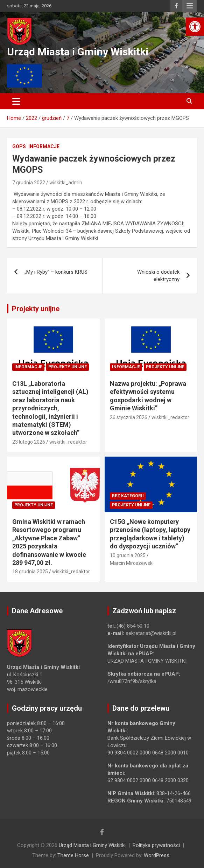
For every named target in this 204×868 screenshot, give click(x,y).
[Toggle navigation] (16, 101)
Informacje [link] (44, 146)
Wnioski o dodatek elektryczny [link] (158, 276)
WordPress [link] (157, 855)
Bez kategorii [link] (128, 496)
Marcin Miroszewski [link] (132, 563)
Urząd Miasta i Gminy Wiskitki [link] (78, 52)
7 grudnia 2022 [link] (29, 183)
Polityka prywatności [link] (156, 845)
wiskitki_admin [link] (66, 183)
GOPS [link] (19, 146)
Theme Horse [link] (73, 855)
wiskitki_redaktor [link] (68, 442)
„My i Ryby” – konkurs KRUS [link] (56, 272)
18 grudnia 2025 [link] (30, 572)
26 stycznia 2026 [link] (129, 417)
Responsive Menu (190, 6)
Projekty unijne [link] (36, 309)
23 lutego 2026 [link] (29, 442)
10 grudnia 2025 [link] (128, 555)
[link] (195, 27)
